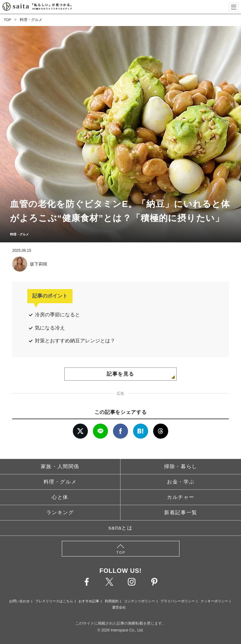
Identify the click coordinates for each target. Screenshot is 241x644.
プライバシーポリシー (178, 601)
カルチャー (181, 497)
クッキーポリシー (214, 601)
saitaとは (121, 528)
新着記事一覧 (181, 512)
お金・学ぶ (181, 482)
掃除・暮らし (181, 466)
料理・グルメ (31, 20)
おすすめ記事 (89, 601)
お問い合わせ (19, 601)
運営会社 (119, 607)
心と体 (60, 497)
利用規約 (112, 601)
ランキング (60, 512)
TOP (8, 20)
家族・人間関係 (60, 466)
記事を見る (120, 374)
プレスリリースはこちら (54, 601)
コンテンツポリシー (139, 601)
